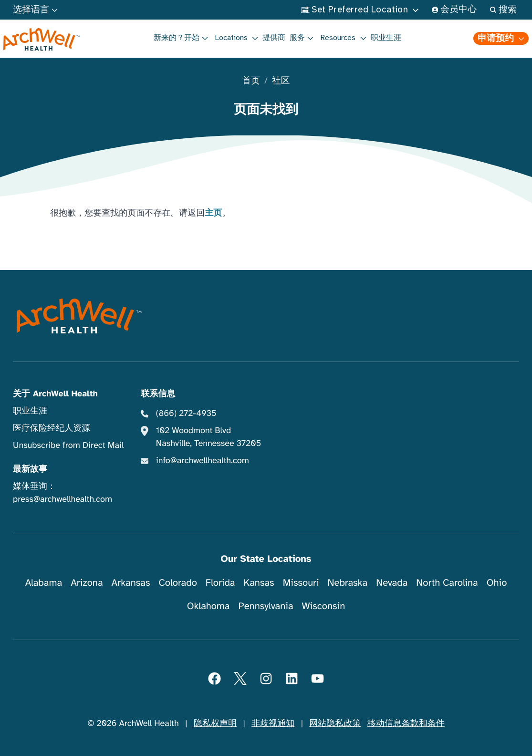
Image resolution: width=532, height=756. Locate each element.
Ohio (497, 583)
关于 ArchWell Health (55, 394)
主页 (213, 213)
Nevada (392, 583)
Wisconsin (324, 606)
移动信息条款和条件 (406, 724)
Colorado (178, 583)
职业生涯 (386, 38)
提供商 (274, 38)
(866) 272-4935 (186, 414)
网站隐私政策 (335, 724)
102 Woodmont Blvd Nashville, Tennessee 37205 (209, 437)
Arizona (87, 583)
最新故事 (30, 469)
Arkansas (131, 583)
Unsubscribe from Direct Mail (68, 445)
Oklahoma (209, 606)
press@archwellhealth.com (63, 499)
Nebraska (348, 583)
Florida (220, 583)
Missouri (301, 583)
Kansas (259, 583)
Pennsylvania (266, 606)
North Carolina (447, 583)
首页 (251, 81)
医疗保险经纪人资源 (52, 428)
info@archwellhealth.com (203, 461)
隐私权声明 (215, 724)
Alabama (44, 583)
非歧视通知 (273, 724)
